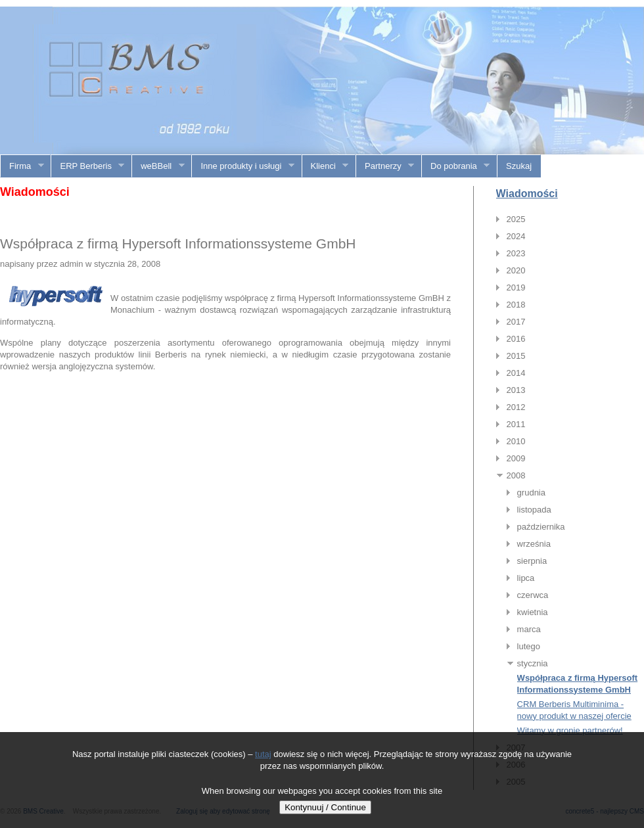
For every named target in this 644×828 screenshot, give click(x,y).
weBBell (158, 166)
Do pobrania (456, 166)
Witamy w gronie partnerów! (570, 730)
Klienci (326, 166)
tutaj (263, 754)
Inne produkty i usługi (243, 166)
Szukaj (519, 166)
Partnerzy (385, 166)
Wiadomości (527, 194)
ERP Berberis (88, 166)
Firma (22, 166)
